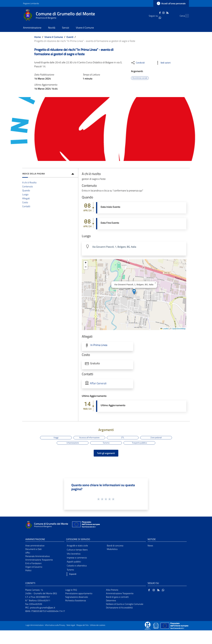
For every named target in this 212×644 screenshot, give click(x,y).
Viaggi (56, 438)
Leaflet (164, 329)
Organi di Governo (34, 567)
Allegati (26, 198)
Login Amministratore (35, 625)
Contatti (26, 206)
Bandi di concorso (115, 546)
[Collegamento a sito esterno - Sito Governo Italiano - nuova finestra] (156, 625)
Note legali (71, 625)
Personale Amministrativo (38, 556)
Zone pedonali (156, 438)
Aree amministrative (35, 546)
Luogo (25, 194)
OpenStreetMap (179, 329)
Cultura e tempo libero (77, 550)
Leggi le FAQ (71, 590)
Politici (28, 570)
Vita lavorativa (74, 554)
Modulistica (112, 549)
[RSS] (162, 12)
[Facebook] (155, 12)
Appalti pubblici (74, 562)
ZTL (123, 438)
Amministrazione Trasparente (39, 560)
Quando (26, 190)
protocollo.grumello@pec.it (43, 608)
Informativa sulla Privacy (55, 625)
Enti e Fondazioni (33, 563)
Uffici (28, 553)
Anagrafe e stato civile (77, 546)
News (150, 546)
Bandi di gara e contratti (117, 597)
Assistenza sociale (140, 78)
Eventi (70, 37)
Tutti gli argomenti (106, 453)
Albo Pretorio (112, 590)
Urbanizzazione (73, 443)
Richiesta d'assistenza (76, 600)
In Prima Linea (99, 345)
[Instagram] (159, 12)
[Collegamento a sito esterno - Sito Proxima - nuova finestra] (148, 625)
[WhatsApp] (155, 17)
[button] (134, 292)
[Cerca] (186, 16)
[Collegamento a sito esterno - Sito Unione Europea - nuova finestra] (86, 525)
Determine (111, 600)
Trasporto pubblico (139, 443)
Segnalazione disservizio (77, 597)
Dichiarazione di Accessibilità (119, 608)
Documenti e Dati (33, 549)
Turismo (106, 443)
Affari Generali (98, 383)
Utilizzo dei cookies (98, 625)
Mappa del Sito (83, 625)
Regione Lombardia (31, 3)
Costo (25, 202)
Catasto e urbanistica (77, 566)
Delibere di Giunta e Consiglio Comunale (125, 604)
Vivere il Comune (54, 37)
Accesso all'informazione (89, 438)
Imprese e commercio (77, 558)
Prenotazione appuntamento (79, 593)
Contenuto (28, 186)
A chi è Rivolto (29, 182)
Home (38, 37)
